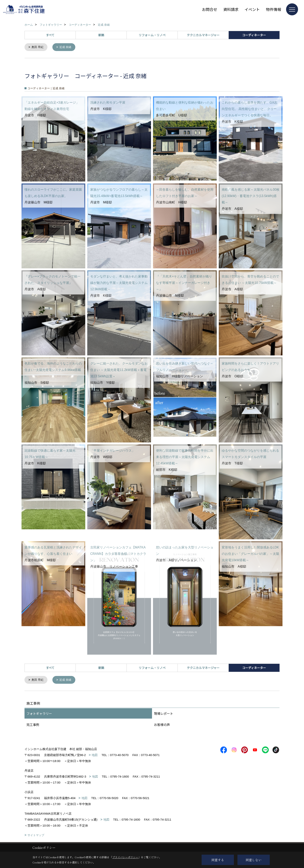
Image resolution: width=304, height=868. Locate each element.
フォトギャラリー (39, 714)
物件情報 (274, 9)
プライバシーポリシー (125, 857)
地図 (95, 756)
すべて (50, 35)
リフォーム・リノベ (152, 35)
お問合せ (210, 9)
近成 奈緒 (67, 47)
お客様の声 (162, 725)
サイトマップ (36, 836)
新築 (101, 35)
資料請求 (231, 9)
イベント (252, 9)
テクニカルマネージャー (203, 35)
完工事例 (33, 725)
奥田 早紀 (38, 47)
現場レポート (164, 714)
